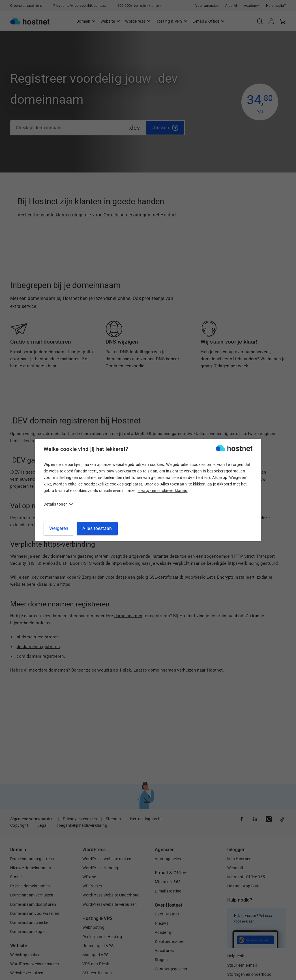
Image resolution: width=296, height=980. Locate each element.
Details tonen (56, 504)
